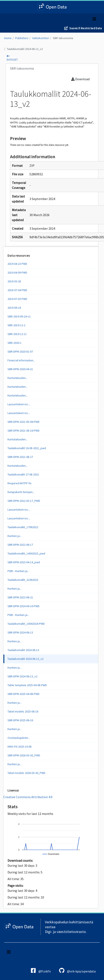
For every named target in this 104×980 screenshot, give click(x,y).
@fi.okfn (41, 970)
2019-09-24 (14, 308)
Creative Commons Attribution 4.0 (28, 797)
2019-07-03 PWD (17, 299)
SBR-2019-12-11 (17, 334)
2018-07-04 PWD (17, 290)
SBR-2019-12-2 (16, 325)
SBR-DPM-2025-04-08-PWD (23, 694)
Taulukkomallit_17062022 (23, 527)
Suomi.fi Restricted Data (86, 28)
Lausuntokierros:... (19, 404)
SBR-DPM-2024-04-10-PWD (23, 606)
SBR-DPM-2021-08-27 (20, 457)
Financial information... (21, 360)
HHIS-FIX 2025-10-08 (20, 747)
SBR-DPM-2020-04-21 (20, 369)
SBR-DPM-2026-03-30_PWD (24, 755)
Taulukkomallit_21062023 (23, 580)
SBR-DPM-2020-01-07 (20, 352)
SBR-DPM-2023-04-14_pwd (24, 562)
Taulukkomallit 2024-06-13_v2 (25, 49)
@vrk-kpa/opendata (77, 970)
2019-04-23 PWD (17, 264)
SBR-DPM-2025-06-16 (20, 720)
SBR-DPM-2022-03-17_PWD (24, 501)
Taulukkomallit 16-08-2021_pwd (27, 448)
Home (8, 38)
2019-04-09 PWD (17, 273)
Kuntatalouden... (18, 378)
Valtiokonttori (41, 38)
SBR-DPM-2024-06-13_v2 (22, 676)
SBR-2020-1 (15, 343)
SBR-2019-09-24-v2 (19, 316)
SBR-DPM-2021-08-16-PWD (23, 431)
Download (80, 79)
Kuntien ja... (15, 536)
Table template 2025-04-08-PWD (27, 685)
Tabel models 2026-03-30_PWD (26, 773)
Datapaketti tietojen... (21, 492)
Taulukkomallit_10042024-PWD (26, 624)
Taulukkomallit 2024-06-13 (23, 650)
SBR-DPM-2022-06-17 (20, 545)
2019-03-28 (14, 281)
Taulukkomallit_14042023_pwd (26, 553)
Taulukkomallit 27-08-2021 (23, 474)
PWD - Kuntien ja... (18, 571)
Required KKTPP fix (19, 483)
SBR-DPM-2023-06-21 (20, 597)
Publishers (22, 38)
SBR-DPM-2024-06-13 (20, 632)
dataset (12, 60)
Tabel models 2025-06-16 (23, 711)
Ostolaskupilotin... (19, 738)
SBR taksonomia (63, 38)
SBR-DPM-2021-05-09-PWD (23, 422)
